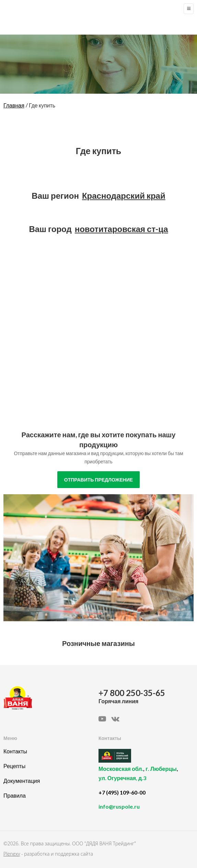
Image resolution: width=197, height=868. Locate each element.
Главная (14, 105)
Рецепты (14, 766)
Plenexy (12, 854)
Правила (15, 795)
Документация (22, 781)
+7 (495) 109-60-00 (122, 792)
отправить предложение (98, 480)
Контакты (15, 751)
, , (144, 777)
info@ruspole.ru (119, 806)
